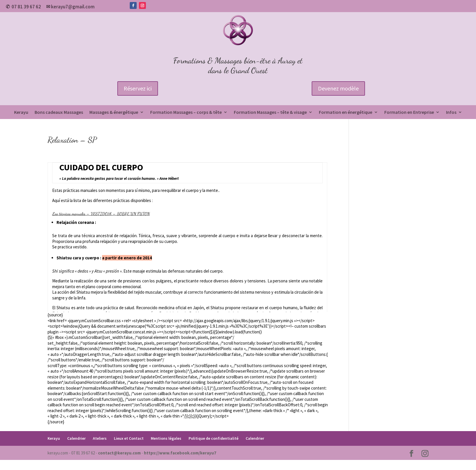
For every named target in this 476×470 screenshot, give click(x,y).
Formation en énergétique (346, 113)
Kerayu (21, 113)
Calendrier (76, 438)
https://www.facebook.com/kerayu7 (180, 453)
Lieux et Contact (129, 438)
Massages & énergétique (114, 113)
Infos (451, 113)
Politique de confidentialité (213, 438)
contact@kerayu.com (119, 453)
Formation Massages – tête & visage (270, 113)
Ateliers (100, 438)
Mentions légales (166, 438)
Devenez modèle (338, 88)
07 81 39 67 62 (26, 7)
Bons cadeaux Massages (59, 113)
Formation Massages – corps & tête (186, 113)
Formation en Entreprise (409, 113)
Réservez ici (138, 88)
